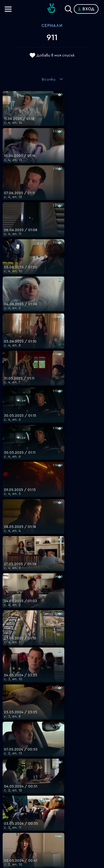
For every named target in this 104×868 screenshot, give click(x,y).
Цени (52, 790)
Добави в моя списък (56, 55)
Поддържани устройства (52, 784)
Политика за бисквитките (52, 809)
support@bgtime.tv (52, 761)
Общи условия (52, 797)
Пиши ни (52, 816)
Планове (52, 778)
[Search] (69, 8)
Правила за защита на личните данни (52, 803)
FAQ (52, 771)
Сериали (52, 26)
